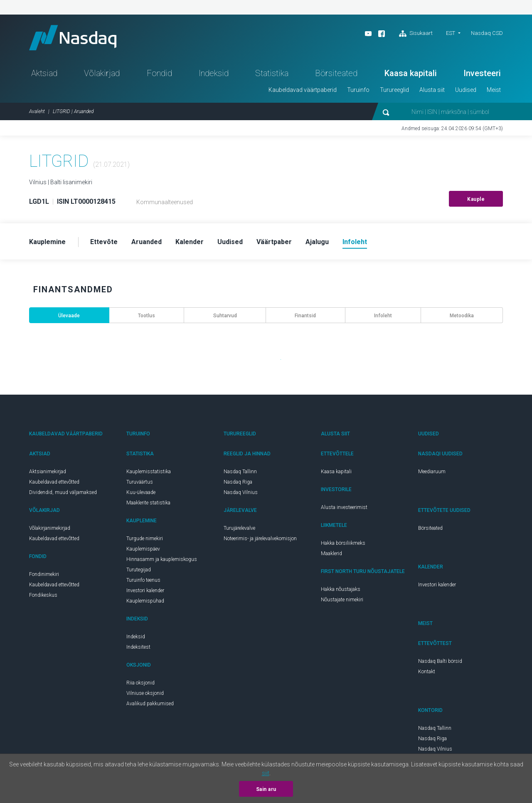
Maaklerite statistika (148, 503)
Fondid (159, 73)
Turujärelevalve (239, 528)
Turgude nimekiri (145, 539)
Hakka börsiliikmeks (343, 543)
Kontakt (427, 672)
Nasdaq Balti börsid (440, 661)
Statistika (272, 73)
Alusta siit (432, 90)
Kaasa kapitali (411, 73)
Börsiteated (336, 73)
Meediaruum (432, 472)
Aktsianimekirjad (48, 472)
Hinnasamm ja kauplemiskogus (162, 559)
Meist (494, 90)
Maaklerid (331, 553)
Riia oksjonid (140, 683)
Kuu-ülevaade (141, 492)
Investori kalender (145, 591)
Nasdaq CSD (487, 33)
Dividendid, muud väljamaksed (63, 492)
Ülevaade (69, 316)
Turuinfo (358, 90)
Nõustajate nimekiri (342, 600)
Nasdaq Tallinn (240, 472)
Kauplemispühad (145, 601)
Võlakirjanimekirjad (50, 528)
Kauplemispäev (143, 549)
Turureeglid (394, 90)
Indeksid (214, 73)
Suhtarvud (225, 316)
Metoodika (462, 316)
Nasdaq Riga (238, 482)
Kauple (476, 199)
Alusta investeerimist (344, 507)
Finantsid (305, 316)
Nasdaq (73, 38)
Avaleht (37, 111)
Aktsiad (44, 73)
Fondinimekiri (44, 574)
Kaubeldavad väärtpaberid (303, 90)
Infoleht (383, 316)
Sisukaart (416, 34)
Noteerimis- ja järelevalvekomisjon (260, 539)
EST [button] (451, 33)
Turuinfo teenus (143, 580)
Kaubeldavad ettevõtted (54, 482)
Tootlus (147, 316)
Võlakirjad (102, 73)
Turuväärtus (140, 482)
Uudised (466, 90)
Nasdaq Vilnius (241, 492)
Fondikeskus (43, 595)
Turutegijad (139, 570)
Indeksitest (138, 647)
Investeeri (482, 73)
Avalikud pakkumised (150, 704)
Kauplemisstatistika (149, 472)
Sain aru (266, 789)
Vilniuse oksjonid (145, 693)
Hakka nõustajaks (341, 589)
